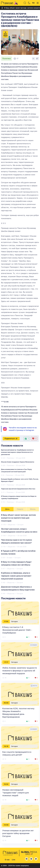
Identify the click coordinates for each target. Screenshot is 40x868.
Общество (11, 525)
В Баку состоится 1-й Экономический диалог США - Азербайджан (17, 630)
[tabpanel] (20, 554)
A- (34, 58)
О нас (7, 860)
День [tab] (7, 509)
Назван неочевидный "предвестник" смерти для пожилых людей (16, 793)
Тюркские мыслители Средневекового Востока (18, 489)
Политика (7, 59)
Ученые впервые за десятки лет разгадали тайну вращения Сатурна (18, 833)
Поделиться (11, 439)
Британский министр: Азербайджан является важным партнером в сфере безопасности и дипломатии (17, 452)
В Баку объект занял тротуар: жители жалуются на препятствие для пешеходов (18, 518)
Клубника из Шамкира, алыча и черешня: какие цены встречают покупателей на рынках (16, 576)
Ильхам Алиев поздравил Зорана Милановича (18, 462)
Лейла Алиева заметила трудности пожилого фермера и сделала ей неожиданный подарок (20, 671)
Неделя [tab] (20, 509)
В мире (10, 558)
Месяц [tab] (33, 509)
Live (13, 860)
